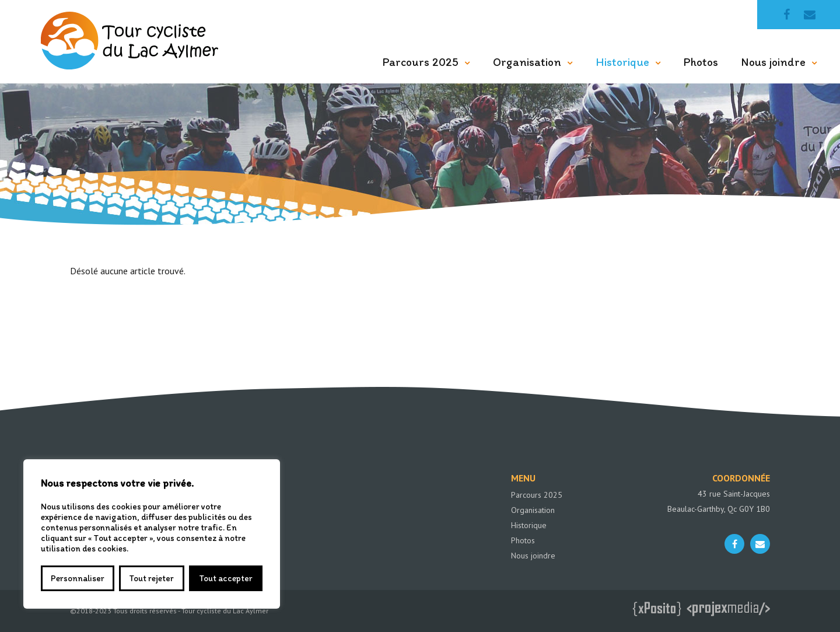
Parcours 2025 (421, 62)
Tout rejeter (151, 578)
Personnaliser (78, 578)
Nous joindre (773, 62)
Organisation (527, 62)
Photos (701, 62)
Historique (622, 62)
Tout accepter (226, 578)
